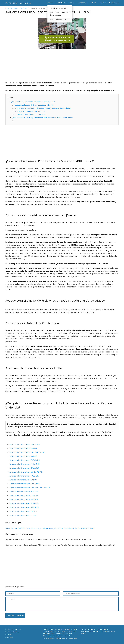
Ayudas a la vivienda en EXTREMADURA (26, 472)
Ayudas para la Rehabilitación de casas (30, 111)
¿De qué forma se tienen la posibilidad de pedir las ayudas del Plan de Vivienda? (42, 118)
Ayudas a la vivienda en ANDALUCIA (25, 464)
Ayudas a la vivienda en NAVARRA (24, 503)
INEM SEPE (62, 3)
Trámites (72, 3)
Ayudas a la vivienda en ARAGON (24, 492)
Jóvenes (103, 3)
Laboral (93, 3)
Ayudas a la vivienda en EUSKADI (24, 500)
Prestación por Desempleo (18, 3)
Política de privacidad (13, 629)
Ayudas (50, 3)
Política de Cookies (12, 632)
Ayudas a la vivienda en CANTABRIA (25, 444)
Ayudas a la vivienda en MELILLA (23, 511)
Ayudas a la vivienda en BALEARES (24, 468)
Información (114, 3)
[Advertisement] (62, 67)
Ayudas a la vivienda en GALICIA (23, 480)
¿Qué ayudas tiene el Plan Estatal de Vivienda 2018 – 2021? (33, 102)
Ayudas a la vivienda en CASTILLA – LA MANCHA (30, 488)
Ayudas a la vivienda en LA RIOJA (24, 496)
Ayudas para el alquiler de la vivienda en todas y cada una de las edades (43, 108)
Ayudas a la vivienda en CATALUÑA (25, 460)
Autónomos (83, 3)
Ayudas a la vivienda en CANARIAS (24, 484)
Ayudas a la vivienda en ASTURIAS (24, 507)
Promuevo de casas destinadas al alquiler (31, 114)
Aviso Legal (9, 637)
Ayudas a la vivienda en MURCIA (23, 448)
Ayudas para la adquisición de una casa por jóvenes (34, 105)
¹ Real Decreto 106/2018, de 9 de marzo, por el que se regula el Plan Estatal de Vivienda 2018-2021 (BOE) (50, 528)
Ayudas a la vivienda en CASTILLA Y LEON (27, 452)
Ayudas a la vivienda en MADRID (23, 456)
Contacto (9, 635)
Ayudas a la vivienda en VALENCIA (24, 476)
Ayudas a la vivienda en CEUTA (23, 515)
